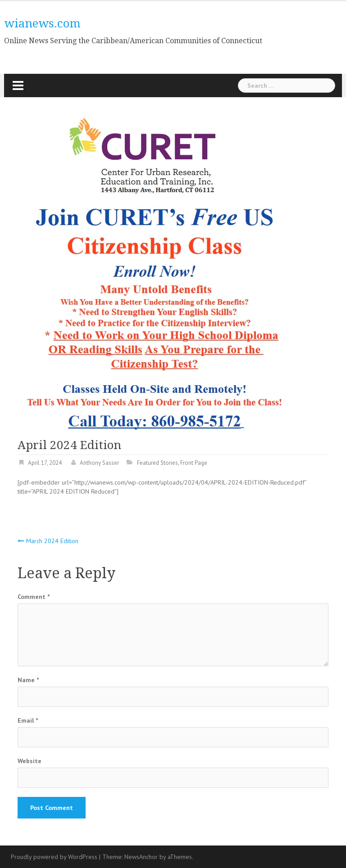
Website (30, 761)
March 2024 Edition (52, 541)
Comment (34, 597)
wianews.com (42, 23)
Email (28, 720)
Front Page (194, 463)
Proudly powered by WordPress (54, 857)
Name (28, 680)
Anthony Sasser (99, 463)
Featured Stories (157, 463)
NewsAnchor (141, 857)
